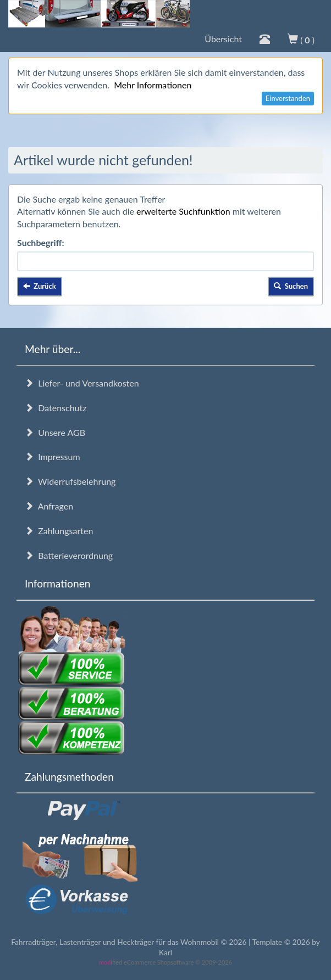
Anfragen (49, 506)
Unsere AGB (55, 432)
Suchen (291, 286)
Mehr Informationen (153, 85)
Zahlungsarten (59, 531)
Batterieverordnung (69, 555)
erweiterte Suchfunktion (183, 211)
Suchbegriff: (41, 242)
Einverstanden (288, 98)
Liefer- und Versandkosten (82, 383)
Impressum (53, 457)
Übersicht (223, 39)
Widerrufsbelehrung (70, 481)
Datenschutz (56, 408)
